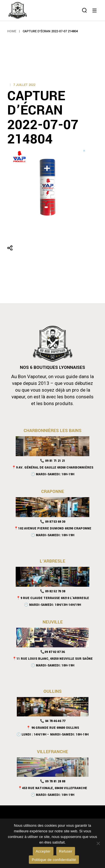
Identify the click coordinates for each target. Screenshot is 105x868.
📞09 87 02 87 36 (53, 652)
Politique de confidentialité (54, 860)
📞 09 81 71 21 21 (53, 461)
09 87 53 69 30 (55, 522)
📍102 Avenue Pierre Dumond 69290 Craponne (53, 528)
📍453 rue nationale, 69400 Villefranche (53, 788)
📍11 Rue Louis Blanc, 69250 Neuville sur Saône (53, 659)
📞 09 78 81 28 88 (53, 781)
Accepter (43, 851)
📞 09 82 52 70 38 (53, 591)
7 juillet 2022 (24, 85)
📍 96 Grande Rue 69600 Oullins (53, 728)
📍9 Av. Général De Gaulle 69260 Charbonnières (53, 468)
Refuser (66, 851)
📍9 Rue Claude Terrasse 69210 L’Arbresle (53, 598)
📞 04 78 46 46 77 (53, 721)
